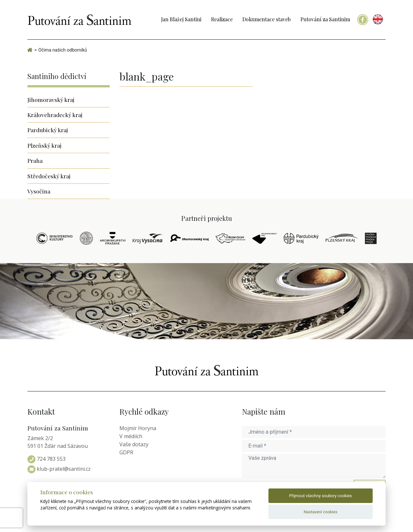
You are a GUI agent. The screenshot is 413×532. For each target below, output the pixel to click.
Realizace (222, 19)
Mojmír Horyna (138, 428)
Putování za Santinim (325, 19)
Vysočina (39, 191)
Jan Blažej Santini (181, 19)
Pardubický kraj (48, 130)
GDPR (126, 452)
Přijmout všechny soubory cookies (321, 496)
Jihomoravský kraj (51, 99)
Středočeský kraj (49, 176)
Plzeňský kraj (44, 145)
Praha (35, 160)
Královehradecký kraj (55, 115)
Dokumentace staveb (267, 19)
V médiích (131, 436)
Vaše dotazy (134, 444)
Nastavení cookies (320, 512)
